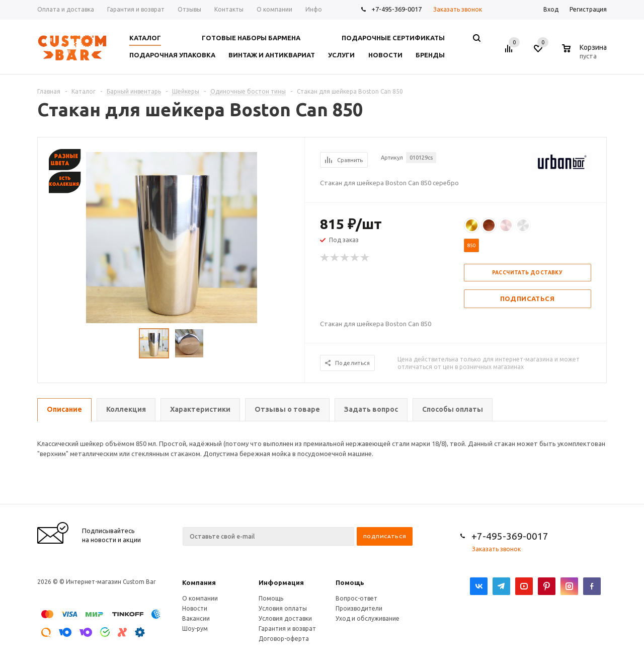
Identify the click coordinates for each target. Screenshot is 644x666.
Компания (199, 582)
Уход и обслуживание (368, 618)
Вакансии (196, 618)
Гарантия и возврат (287, 628)
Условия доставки (285, 618)
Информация (281, 582)
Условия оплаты (283, 608)
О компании (200, 598)
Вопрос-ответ (356, 598)
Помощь (350, 582)
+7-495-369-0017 (396, 9)
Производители (359, 608)
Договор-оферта (284, 639)
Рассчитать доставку (528, 273)
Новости (195, 608)
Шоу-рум (195, 628)
